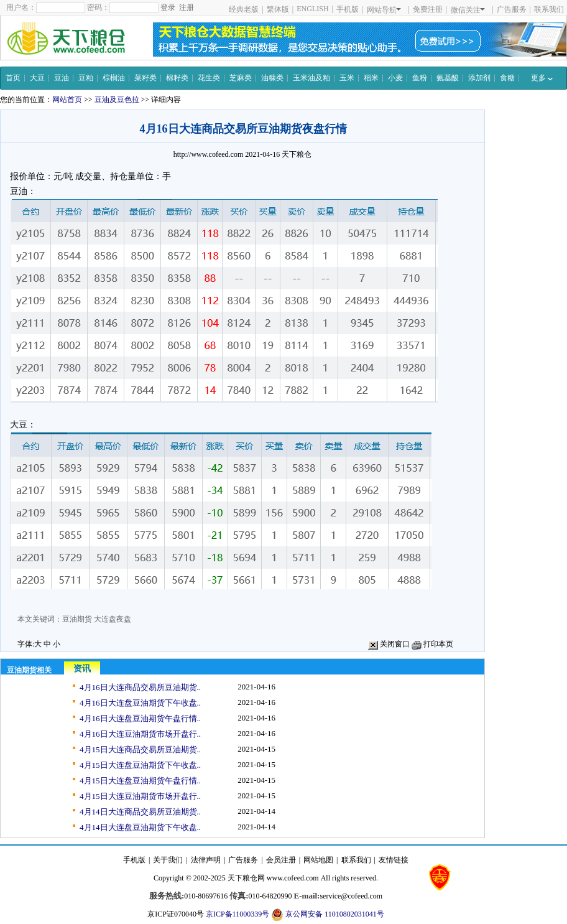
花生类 (209, 78)
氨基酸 (448, 78)
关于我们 (168, 860)
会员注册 (281, 860)
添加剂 (479, 78)
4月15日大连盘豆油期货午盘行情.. (140, 781)
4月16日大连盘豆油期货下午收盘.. (140, 703)
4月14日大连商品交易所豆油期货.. (140, 812)
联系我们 (549, 9)
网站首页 (67, 100)
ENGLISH (312, 9)
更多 (542, 78)
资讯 (82, 669)
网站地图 (318, 860)
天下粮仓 (297, 154)
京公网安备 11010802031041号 (328, 915)
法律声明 (206, 860)
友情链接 (394, 860)
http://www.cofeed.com (209, 154)
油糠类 (272, 78)
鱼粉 (420, 78)
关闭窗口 (389, 644)
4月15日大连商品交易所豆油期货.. (140, 749)
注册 (187, 7)
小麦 (395, 78)
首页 (13, 78)
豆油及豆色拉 (117, 100)
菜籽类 (145, 78)
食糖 (507, 78)
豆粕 (86, 78)
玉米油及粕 (311, 78)
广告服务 (512, 9)
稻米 (371, 78)
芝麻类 (241, 78)
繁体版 (278, 9)
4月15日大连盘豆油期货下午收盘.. (140, 765)
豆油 (62, 78)
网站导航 (384, 10)
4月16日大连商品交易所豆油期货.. (140, 687)
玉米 (347, 78)
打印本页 (432, 644)
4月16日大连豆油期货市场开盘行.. (140, 734)
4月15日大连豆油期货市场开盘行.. (140, 796)
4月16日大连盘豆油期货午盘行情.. (140, 718)
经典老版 (244, 9)
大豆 (37, 78)
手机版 (348, 9)
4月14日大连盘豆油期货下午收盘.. (140, 827)
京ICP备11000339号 (237, 914)
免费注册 (428, 9)
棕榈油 (114, 78)
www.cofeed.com (293, 878)
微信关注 (468, 10)
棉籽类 (177, 78)
